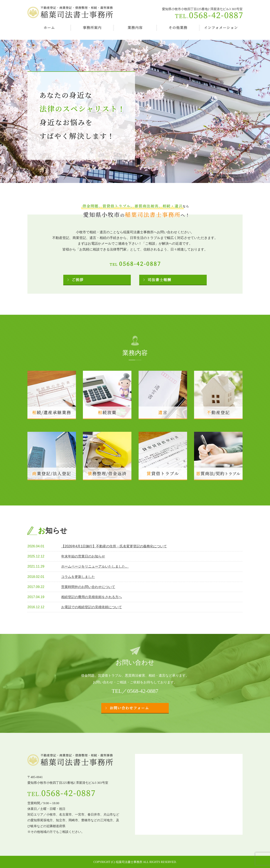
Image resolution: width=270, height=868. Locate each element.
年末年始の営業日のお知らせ (83, 556)
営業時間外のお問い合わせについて (88, 587)
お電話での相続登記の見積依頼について (92, 607)
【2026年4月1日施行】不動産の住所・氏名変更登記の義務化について (114, 546)
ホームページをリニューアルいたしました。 (95, 566)
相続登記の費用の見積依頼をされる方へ (92, 597)
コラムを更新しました (78, 577)
